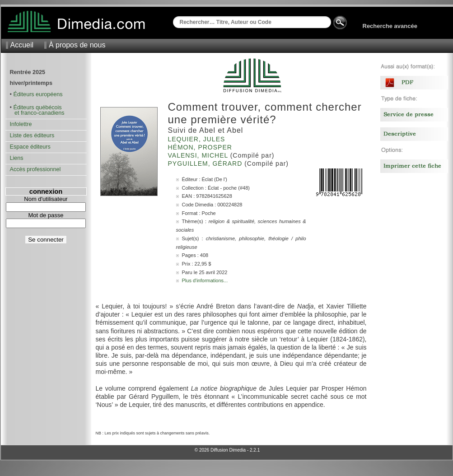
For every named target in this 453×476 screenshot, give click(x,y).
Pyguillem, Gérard (206, 163)
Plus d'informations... (205, 280)
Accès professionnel (35, 169)
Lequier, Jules (198, 139)
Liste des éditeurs (32, 135)
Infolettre (21, 124)
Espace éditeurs (30, 147)
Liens (17, 158)
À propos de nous (77, 45)
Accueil (22, 45)
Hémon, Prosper (201, 147)
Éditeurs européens (38, 94)
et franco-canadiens (37, 113)
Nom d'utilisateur (46, 199)
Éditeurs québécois (37, 107)
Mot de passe (46, 215)
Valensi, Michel (199, 155)
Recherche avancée (390, 26)
